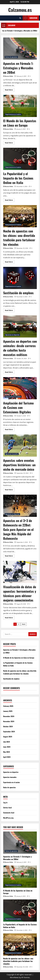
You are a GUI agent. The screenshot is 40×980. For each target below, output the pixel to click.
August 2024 (8, 737)
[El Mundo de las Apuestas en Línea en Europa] (20, 877)
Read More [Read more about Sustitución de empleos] (10, 311)
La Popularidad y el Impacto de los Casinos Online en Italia (20, 159)
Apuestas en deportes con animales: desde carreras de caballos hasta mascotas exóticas (20, 326)
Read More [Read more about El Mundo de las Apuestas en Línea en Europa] (10, 143)
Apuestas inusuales (12, 454)
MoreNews (14, 977)
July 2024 (7, 742)
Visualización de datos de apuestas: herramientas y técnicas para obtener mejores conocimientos (20, 572)
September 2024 (9, 732)
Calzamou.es (20, 10)
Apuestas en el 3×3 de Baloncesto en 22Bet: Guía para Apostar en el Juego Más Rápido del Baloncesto (20, 506)
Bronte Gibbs (9, 76)
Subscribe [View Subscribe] (30, 18)
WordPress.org (8, 818)
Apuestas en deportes (12, 335)
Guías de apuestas (11, 57)
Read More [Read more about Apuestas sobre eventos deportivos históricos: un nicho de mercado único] (10, 490)
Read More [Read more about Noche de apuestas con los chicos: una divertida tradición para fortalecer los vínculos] (10, 262)
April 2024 (7, 757)
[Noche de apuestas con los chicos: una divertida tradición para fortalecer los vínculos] (20, 945)
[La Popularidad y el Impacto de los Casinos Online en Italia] (20, 911)
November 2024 (9, 721)
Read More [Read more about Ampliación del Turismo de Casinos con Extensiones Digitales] (10, 430)
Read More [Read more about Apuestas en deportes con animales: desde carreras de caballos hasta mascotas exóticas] (10, 372)
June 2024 (7, 747)
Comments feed (9, 813)
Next (24, 624)
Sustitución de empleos (20, 278)
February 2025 (8, 706)
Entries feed (7, 808)
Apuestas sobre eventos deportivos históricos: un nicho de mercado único (20, 446)
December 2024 (9, 716)
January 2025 (8, 711)
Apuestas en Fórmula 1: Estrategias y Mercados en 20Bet (20, 49)
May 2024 (7, 752)
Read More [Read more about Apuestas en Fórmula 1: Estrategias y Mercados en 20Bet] (10, 90)
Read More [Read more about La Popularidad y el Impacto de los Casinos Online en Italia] (10, 200)
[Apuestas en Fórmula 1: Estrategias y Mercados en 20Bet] (20, 843)
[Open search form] (20, 18)
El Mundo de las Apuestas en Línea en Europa (20, 106)
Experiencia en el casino (13, 114)
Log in (5, 802)
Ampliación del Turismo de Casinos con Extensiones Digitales (20, 388)
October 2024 (8, 726)
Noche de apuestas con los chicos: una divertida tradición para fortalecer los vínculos (20, 216)
